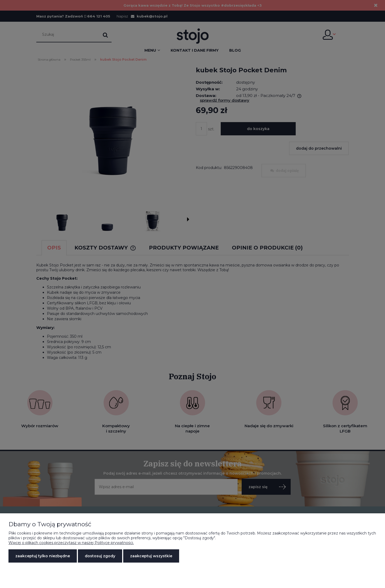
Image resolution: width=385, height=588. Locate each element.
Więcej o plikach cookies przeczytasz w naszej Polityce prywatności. (71, 543)
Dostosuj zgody (100, 556)
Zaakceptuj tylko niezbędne (43, 556)
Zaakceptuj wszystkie (151, 556)
